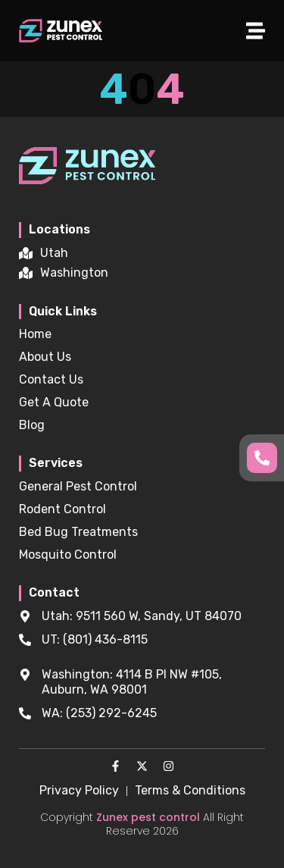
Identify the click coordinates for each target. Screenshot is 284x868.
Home (35, 334)
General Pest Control (78, 486)
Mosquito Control (68, 555)
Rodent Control (62, 509)
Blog (32, 425)
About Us (45, 357)
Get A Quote (54, 402)
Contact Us (51, 379)
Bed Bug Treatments (78, 532)
